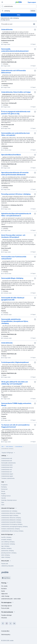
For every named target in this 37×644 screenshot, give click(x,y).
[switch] (34, 24)
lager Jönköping (5, 546)
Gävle (3, 505)
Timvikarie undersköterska (8, 478)
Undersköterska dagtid (7, 476)
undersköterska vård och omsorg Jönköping (12, 531)
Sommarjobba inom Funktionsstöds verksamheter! (14, 258)
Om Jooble (4, 586)
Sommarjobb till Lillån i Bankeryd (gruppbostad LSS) (13, 299)
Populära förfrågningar (8, 453)
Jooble (12, 641)
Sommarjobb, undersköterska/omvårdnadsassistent (15, 50)
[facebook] (3, 623)
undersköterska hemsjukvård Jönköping (11, 522)
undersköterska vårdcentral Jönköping (11, 513)
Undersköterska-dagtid (7, 474)
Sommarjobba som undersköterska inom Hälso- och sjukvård (16, 134)
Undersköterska (7, 30)
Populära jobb (5, 564)
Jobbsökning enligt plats (7, 566)
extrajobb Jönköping (6, 539)
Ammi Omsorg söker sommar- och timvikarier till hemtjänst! (13, 236)
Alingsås (3, 494)
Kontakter (4, 589)
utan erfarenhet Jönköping (8, 544)
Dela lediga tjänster (7, 606)
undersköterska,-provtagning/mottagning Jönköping (14, 527)
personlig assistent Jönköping (9, 553)
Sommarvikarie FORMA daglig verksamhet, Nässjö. (16, 404)
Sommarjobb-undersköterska (8, 463)
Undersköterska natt (7, 472)
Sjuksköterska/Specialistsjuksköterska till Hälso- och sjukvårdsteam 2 (16, 215)
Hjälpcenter (4, 594)
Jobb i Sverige (5, 596)
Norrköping (4, 487)
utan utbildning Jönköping (8, 542)
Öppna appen (32, 2)
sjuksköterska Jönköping (7, 551)
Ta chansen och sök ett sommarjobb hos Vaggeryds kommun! (15, 426)
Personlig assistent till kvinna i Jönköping (16, 194)
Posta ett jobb (5, 608)
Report (33, 44)
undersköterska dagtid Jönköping (10, 515)
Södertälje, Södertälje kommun (9, 500)
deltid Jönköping (5, 555)
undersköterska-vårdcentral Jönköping (11, 518)
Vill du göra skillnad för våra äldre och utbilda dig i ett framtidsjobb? (15, 383)
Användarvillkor (5, 631)
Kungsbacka (4, 485)
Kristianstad (4, 489)
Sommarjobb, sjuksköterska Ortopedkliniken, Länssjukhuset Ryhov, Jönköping (15, 321)
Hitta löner (4, 618)
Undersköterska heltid (7, 465)
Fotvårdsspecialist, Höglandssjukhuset (15, 362)
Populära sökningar (6, 615)
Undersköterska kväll (7, 461)
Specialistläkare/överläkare (11, 155)
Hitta (19, 15)
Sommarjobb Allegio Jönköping (12, 278)
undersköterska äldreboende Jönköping (11, 520)
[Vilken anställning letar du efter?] (18, 6)
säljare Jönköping (6, 557)
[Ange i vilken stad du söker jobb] (18, 11)
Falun (3, 502)
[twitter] (11, 623)
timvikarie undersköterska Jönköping (10, 529)
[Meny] (2, 2)
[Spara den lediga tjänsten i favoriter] (35, 30)
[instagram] (7, 623)
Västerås (4, 498)
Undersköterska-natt (7, 469)
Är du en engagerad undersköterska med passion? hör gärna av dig (16, 113)
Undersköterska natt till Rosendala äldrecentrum (14, 72)
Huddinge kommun (6, 496)
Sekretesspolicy (6, 634)
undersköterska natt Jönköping (9, 511)
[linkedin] (14, 623)
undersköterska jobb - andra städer (11, 599)
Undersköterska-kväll (7, 458)
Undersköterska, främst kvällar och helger (16, 92)
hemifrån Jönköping (6, 537)
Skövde (3, 491)
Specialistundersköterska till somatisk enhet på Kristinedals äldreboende (15, 174)
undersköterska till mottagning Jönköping (12, 524)
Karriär (3, 591)
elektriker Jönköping (6, 548)
